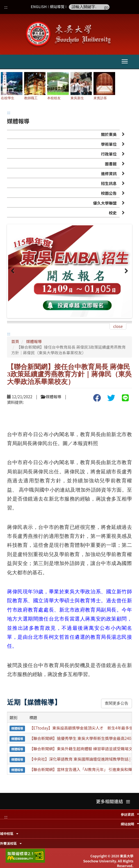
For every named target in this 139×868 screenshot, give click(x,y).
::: (6, 7)
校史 (113, 213)
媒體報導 (34, 341)
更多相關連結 (113, 801)
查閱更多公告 (117, 703)
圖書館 (111, 164)
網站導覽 (57, 7)
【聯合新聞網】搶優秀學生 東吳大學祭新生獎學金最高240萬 (82, 738)
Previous (14, 274)
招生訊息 (109, 183)
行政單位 (109, 154)
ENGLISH (39, 7)
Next (125, 274)
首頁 (15, 341)
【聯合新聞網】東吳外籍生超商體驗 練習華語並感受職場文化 (83, 749)
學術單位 (109, 144)
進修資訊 (109, 173)
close (118, 326)
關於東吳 (109, 134)
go (106, 7)
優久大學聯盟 (105, 203)
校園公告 (109, 193)
